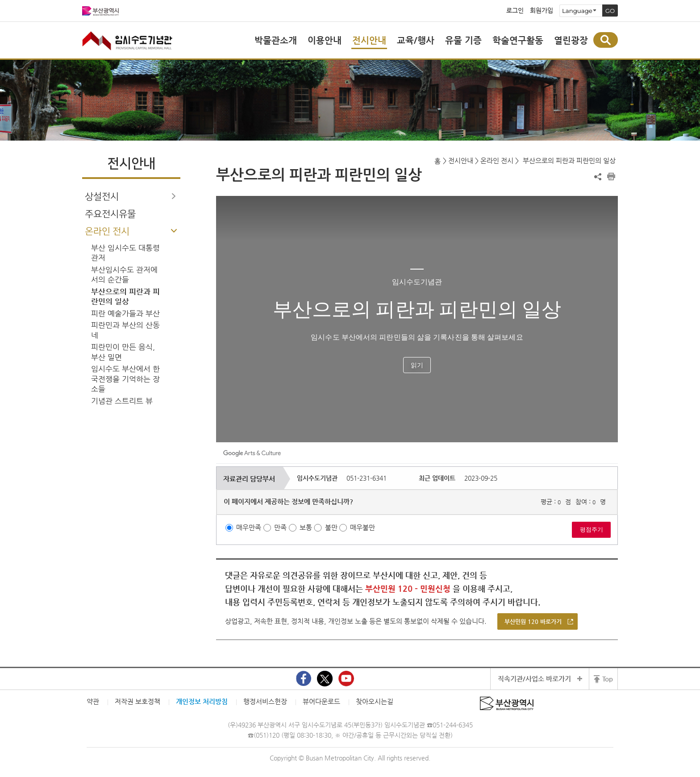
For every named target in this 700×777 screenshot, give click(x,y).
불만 (331, 527)
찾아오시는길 (375, 701)
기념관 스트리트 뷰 (122, 401)
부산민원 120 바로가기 (533, 621)
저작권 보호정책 (137, 701)
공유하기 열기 (598, 177)
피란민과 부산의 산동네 (125, 330)
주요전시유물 (110, 214)
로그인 (515, 11)
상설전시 (102, 197)
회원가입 (542, 11)
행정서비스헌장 (265, 701)
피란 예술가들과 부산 (125, 314)
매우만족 (249, 527)
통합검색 (606, 40)
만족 (280, 527)
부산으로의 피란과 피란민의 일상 (125, 297)
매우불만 (362, 527)
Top (608, 679)
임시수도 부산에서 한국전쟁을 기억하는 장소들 (125, 379)
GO (610, 11)
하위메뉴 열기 (174, 196)
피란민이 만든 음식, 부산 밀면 (123, 352)
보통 (306, 527)
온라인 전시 (107, 231)
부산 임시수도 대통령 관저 (125, 253)
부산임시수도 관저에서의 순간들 (124, 275)
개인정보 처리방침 (202, 701)
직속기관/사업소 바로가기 (534, 679)
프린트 (611, 177)
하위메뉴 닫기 (174, 231)
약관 (93, 701)
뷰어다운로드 (321, 701)
